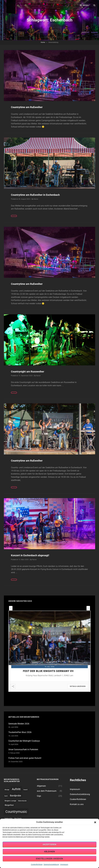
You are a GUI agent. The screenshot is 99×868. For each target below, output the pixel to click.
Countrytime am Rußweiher (27, 107)
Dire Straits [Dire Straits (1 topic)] (18, 818)
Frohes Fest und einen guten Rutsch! (25, 758)
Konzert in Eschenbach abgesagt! (30, 555)
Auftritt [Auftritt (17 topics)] (16, 789)
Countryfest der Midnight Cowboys (24, 741)
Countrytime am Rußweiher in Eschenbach (35, 195)
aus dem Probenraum (47, 791)
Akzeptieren (50, 845)
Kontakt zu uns (77, 804)
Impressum (64, 865)
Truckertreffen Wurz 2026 (20, 732)
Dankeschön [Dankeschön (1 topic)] (8, 818)
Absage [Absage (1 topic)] (7, 790)
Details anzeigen (78, 686)
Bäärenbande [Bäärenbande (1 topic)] (22, 801)
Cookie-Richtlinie (37, 865)
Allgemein (41, 786)
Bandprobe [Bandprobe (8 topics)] (16, 796)
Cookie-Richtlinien (78, 799)
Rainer (36, 199)
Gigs (39, 796)
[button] (95, 822)
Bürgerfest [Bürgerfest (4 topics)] (9, 805)
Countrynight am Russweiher (28, 372)
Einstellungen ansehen (49, 859)
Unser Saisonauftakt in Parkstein (23, 749)
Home (43, 42)
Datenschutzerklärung (51, 865)
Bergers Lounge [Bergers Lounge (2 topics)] (10, 801)
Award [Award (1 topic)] (25, 790)
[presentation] (11, 608)
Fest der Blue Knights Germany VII (48, 671)
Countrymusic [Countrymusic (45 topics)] (16, 812)
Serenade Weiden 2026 (19, 724)
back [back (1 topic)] (6, 796)
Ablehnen (50, 852)
